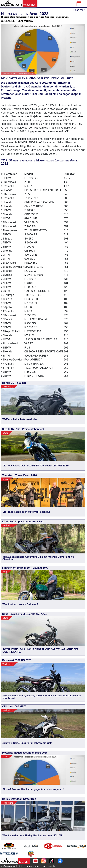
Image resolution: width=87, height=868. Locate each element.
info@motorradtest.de (12, 866)
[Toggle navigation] (79, 4)
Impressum (33, 866)
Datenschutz (48, 866)
